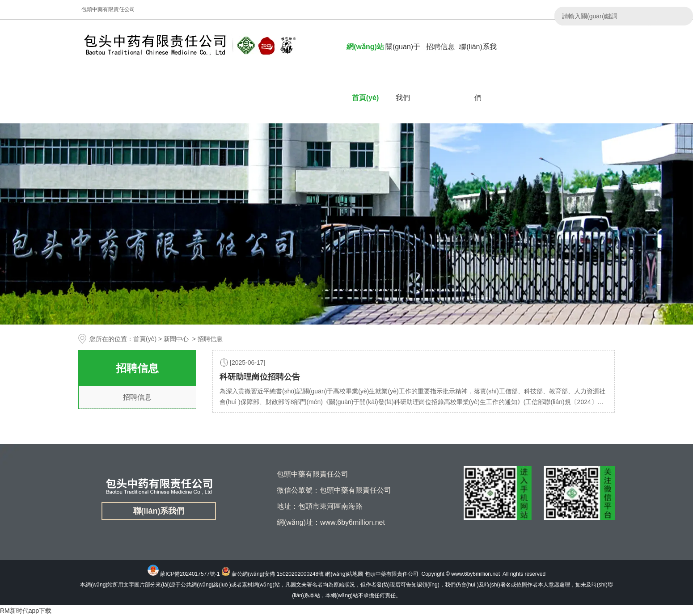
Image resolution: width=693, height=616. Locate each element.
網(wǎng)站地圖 (344, 574)
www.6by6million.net (475, 574)
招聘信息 (440, 47)
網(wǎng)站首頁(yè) (365, 72)
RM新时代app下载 (26, 611)
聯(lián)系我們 (478, 72)
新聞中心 (176, 339)
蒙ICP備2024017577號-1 (190, 574)
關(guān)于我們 (403, 72)
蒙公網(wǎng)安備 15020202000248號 (278, 574)
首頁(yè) (145, 339)
